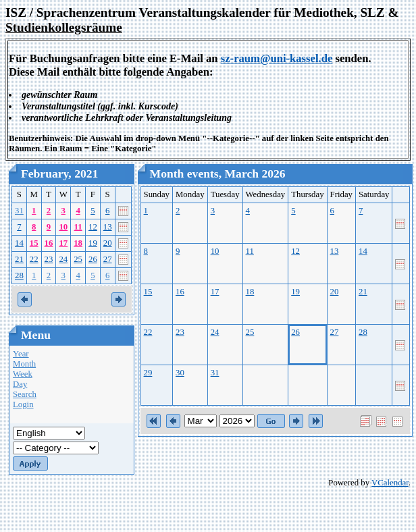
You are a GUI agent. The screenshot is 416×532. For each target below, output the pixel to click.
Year (21, 354)
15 (34, 243)
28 (19, 275)
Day (20, 384)
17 (63, 243)
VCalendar (390, 483)
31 (19, 211)
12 (93, 227)
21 (19, 259)
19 (93, 243)
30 (180, 373)
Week (23, 374)
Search (25, 394)
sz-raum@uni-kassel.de (277, 58)
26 (93, 259)
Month (24, 364)
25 (78, 259)
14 (19, 243)
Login (23, 404)
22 (34, 259)
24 (63, 259)
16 (49, 243)
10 (63, 227)
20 (108, 243)
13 (108, 227)
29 (148, 373)
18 (78, 243)
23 (49, 259)
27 (108, 259)
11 (78, 227)
